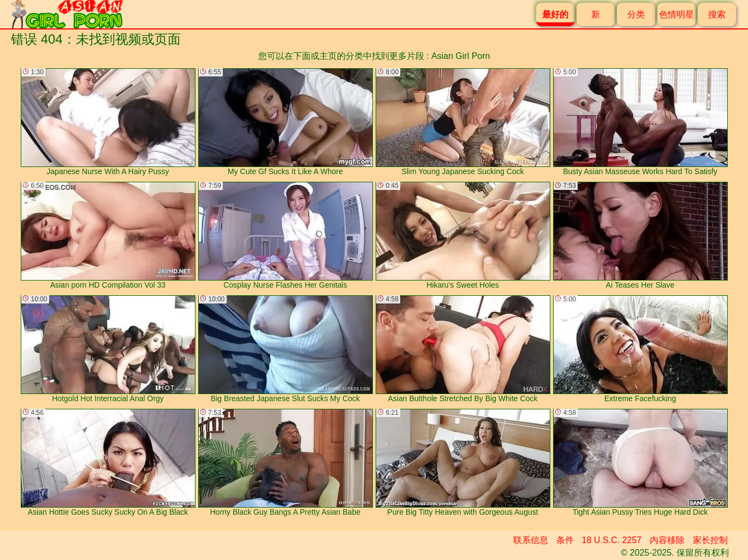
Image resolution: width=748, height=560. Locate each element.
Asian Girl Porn (461, 56)
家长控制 (710, 540)
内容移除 (667, 540)
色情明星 (676, 14)
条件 (565, 540)
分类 (636, 14)
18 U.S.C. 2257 (612, 540)
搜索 (717, 14)
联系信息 (531, 540)
